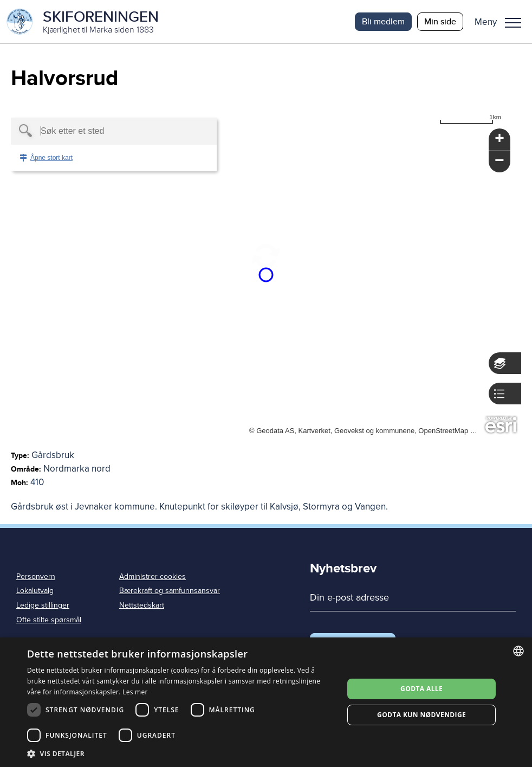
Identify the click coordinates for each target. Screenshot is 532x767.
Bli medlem (383, 21)
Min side (440, 21)
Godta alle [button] (421, 689)
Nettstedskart (142, 605)
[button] (502, 22)
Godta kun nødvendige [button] (421, 715)
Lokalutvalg (35, 591)
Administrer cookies (153, 576)
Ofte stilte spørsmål (49, 620)
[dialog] (266, 702)
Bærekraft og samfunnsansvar (170, 591)
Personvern (36, 576)
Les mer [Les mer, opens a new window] (135, 692)
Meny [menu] (513, 23)
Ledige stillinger (43, 605)
